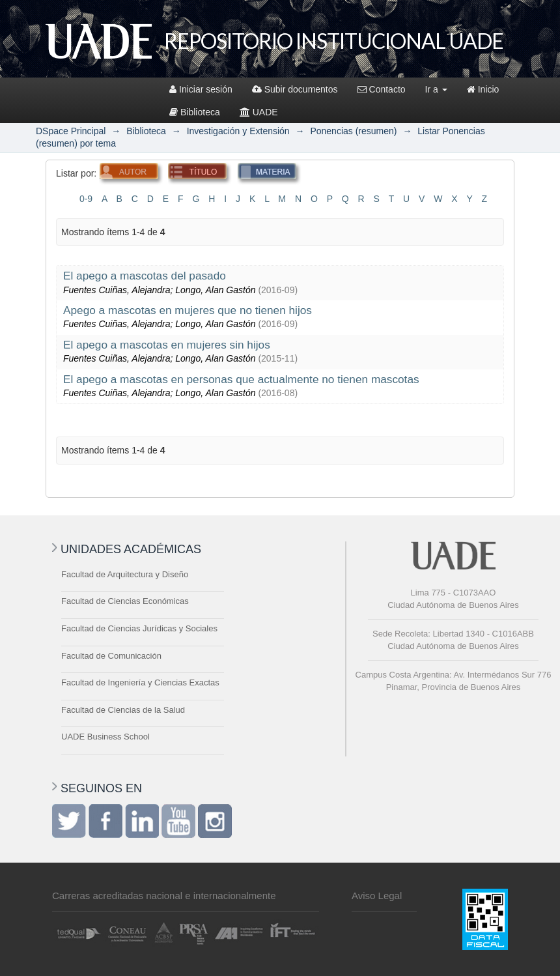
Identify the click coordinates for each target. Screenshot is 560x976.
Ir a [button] (436, 89)
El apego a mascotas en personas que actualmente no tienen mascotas (241, 379)
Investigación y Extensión (238, 131)
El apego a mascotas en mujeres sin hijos (167, 345)
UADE (259, 112)
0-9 (86, 199)
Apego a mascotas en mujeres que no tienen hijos (188, 310)
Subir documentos (295, 89)
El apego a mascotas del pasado (145, 276)
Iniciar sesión (201, 89)
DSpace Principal (71, 131)
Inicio (483, 89)
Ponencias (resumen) (353, 131)
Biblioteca (195, 112)
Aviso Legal (377, 896)
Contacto (382, 89)
